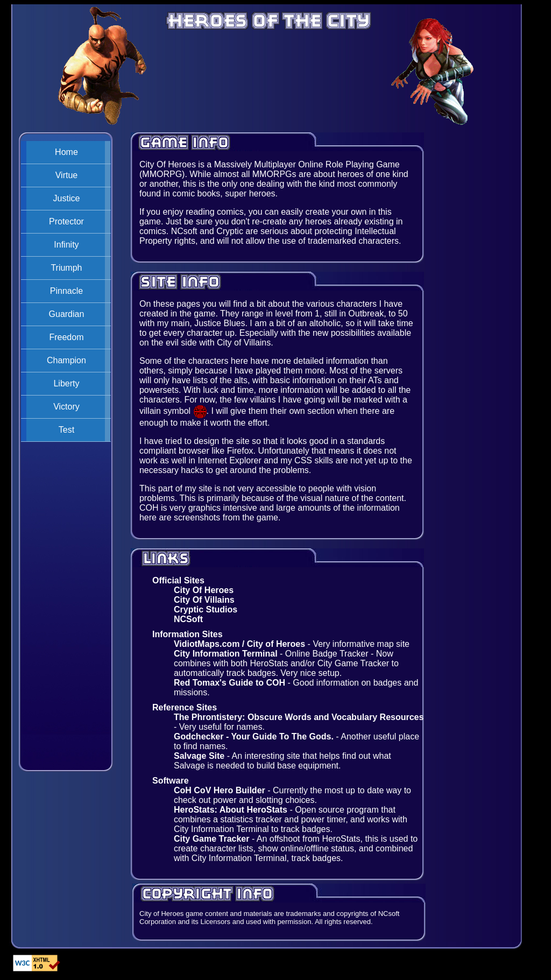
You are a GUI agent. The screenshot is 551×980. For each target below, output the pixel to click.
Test (66, 430)
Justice (67, 198)
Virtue (67, 175)
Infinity (66, 245)
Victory (66, 407)
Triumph (66, 268)
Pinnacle (66, 291)
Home (66, 152)
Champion (66, 360)
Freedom (66, 337)
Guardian (67, 314)
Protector (66, 221)
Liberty (66, 383)
